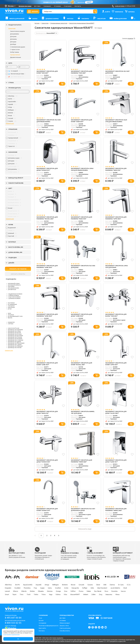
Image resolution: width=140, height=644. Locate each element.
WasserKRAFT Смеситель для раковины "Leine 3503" (47, 267)
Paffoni (73, 591)
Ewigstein (8, 588)
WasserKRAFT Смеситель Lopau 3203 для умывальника (82, 169)
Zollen (94, 594)
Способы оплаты (65, 631)
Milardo (24, 591)
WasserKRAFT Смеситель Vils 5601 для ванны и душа (83, 510)
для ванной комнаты (14, 285)
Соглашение (42, 623)
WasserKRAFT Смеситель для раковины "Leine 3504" (47, 315)
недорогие (11, 322)
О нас (40, 618)
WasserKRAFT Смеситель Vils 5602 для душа (83, 267)
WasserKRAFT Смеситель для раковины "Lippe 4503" (116, 218)
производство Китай (14, 333)
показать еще (85, 529)
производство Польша (15, 337)
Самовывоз (47, 6)
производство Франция (15, 346)
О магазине (68, 6)
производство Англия (15, 348)
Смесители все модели (17, 31)
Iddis (92, 588)
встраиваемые (12, 304)
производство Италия (15, 334)
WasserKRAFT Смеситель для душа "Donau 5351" (47, 169)
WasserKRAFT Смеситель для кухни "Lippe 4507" (116, 364)
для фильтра (12, 289)
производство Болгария (15, 336)
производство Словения (16, 340)
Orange (58, 591)
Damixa (112, 585)
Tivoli (29, 594)
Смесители (12, 29)
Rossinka (114, 591)
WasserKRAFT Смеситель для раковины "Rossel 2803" (47, 218)
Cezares (90, 585)
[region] (18, 109)
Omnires (50, 591)
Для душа (13, 42)
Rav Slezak (98, 591)
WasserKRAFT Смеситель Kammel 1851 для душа (83, 412)
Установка (57, 6)
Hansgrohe (75, 588)
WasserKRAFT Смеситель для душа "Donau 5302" (47, 461)
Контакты (78, 6)
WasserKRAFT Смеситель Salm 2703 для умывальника (116, 121)
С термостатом (15, 50)
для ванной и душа (14, 283)
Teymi (14, 594)
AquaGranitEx (28, 585)
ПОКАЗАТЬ (18, 269)
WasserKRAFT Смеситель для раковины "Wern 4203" (81, 461)
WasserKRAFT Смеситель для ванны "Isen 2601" (116, 315)
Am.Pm (17, 585)
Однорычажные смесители (59, 23)
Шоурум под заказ (25, 6)
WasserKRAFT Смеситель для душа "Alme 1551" (116, 461)
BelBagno (56, 585)
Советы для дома (65, 628)
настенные (11, 303)
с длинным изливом (14, 298)
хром (9, 313)
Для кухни (13, 37)
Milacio (16, 591)
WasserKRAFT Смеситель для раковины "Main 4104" (81, 218)
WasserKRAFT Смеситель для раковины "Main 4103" (116, 169)
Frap (35, 588)
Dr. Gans (121, 585)
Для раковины (15, 34)
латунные (11, 315)
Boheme (65, 585)
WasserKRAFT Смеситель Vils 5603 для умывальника (49, 121)
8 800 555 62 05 (13, 623)
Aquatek (38, 585)
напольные (11, 307)
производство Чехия (14, 331)
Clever (98, 585)
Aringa (47, 585)
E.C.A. (129, 585)
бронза (10, 318)
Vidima (58, 594)
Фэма (117, 594)
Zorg (101, 594)
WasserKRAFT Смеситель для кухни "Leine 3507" (47, 364)
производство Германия (15, 330)
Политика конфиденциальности (49, 626)
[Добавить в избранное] (63, 66)
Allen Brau (8, 585)
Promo (81, 591)
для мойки (11, 286)
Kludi (125, 588)
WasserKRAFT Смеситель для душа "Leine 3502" (81, 315)
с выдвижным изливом (15, 294)
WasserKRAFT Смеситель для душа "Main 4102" (47, 412)
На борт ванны (15, 52)
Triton (44, 594)
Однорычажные (15, 55)
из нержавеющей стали (15, 316)
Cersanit (81, 585)
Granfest (58, 588)
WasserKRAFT (75, 594)
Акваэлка (109, 594)
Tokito (36, 594)
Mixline (32, 591)
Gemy (50, 588)
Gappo (42, 588)
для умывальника (13, 288)
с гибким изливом (13, 295)
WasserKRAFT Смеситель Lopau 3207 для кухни (117, 267)
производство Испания (15, 339)
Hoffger (85, 588)
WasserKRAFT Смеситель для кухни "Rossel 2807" (81, 364)
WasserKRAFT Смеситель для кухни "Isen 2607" (47, 72)
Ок (18, 639)
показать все (10, 123)
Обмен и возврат (65, 623)
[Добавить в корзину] (62, 84)
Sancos (123, 591)
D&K (105, 585)
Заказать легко (64, 626)
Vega (51, 594)
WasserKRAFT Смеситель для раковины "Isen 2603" (81, 72)
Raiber (89, 591)
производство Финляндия (16, 343)
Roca (106, 591)
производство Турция (15, 345)
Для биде (13, 44)
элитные (11, 324)
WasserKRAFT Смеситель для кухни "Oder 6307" (81, 121)
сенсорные (11, 306)
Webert (86, 594)
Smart (7, 594)
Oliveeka (41, 591)
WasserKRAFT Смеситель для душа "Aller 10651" (116, 412)
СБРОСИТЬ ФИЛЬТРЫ (18, 274)
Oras (66, 591)
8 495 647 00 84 (13, 618)
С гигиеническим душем (18, 47)
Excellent (18, 588)
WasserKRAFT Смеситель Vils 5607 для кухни (117, 72)
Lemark (7, 591)
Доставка (37, 6)
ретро (10, 309)
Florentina (27, 588)
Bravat (73, 585)
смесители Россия (14, 328)
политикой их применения (11, 635)
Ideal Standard (102, 588)
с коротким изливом (14, 297)
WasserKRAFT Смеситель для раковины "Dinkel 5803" (116, 510)
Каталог (37, 23)
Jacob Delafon (115, 588)
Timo (22, 594)
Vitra (65, 594)
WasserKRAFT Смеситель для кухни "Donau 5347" (47, 510)
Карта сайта (42, 628)
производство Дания (14, 342)
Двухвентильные (16, 57)
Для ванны (13, 39)
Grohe (66, 588)
